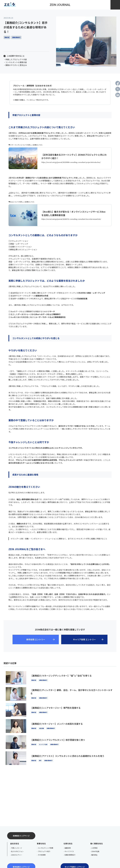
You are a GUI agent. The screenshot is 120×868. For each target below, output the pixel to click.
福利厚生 (94, 855)
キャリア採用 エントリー (84, 639)
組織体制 (68, 848)
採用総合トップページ (21, 836)
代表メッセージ (17, 848)
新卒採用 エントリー (36, 639)
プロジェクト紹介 (44, 851)
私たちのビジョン (17, 851)
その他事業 (42, 855)
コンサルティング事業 (46, 848)
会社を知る (15, 844)
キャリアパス (69, 851)
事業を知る (41, 844)
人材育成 (94, 848)
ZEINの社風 (95, 851)
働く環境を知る (97, 844)
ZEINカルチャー (17, 855)
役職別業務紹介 (70, 855)
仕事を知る (68, 844)
